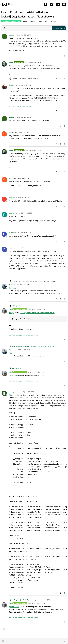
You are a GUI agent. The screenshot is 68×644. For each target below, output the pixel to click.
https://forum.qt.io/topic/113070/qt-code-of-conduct (23, 335)
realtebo (11, 213)
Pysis (10, 248)
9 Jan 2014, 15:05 (26, 198)
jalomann (12, 35)
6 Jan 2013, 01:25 (26, 85)
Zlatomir (11, 85)
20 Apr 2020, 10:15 (24, 350)
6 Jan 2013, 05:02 (26, 117)
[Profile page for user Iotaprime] (4, 199)
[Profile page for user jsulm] (4, 311)
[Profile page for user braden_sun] (4, 393)
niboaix (11, 233)
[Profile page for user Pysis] (4, 249)
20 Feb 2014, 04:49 (25, 233)
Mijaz (10, 285)
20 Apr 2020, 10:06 (24, 285)
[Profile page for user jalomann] (4, 36)
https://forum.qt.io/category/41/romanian (20, 106)
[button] (3, 641)
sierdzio (11, 62)
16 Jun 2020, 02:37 (28, 392)
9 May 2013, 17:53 (24, 178)
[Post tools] (65, 56)
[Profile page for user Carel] (4, 134)
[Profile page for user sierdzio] (4, 64)
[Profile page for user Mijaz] (4, 286)
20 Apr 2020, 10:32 (40, 372)
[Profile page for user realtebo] (4, 214)
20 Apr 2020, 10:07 (40, 309)
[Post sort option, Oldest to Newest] (4, 28)
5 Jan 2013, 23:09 (35, 62)
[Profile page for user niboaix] (4, 234)
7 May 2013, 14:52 (24, 132)
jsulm (10, 309)
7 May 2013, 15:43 (36, 150)
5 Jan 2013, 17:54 (26, 35)
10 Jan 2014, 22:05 (26, 213)
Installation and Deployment (11, 21)
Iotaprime (12, 198)
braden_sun (12, 392)
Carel (10, 132)
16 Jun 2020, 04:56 (39, 603)
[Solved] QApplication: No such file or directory (37, 313)
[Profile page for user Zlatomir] (4, 86)
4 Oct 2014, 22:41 (24, 248)
